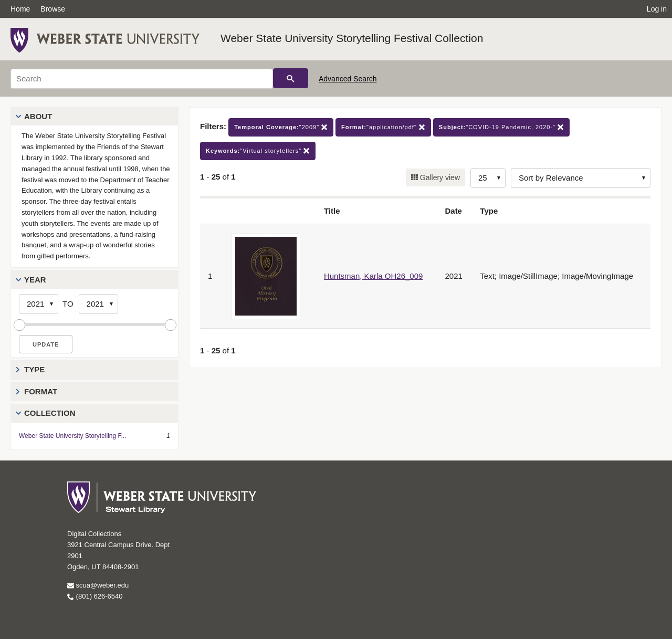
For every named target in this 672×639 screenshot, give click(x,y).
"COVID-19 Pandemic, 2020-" (501, 127)
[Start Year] (39, 304)
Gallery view (439, 177)
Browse (53, 9)
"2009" (281, 127)
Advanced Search (348, 79)
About (38, 116)
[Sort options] (581, 178)
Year (35, 280)
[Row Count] (488, 178)
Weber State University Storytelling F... (73, 436)
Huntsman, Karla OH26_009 (373, 276)
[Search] (142, 79)
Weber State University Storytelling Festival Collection (352, 38)
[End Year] (98, 304)
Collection (50, 413)
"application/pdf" (383, 127)
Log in (657, 9)
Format (41, 391)
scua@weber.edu (98, 585)
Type (34, 369)
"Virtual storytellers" (258, 151)
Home (20, 9)
